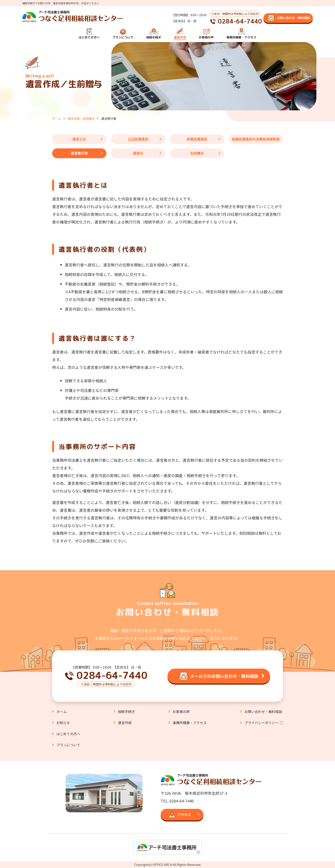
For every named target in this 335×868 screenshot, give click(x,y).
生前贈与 (197, 153)
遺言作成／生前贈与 (81, 118)
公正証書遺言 (138, 139)
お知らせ (63, 723)
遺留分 (138, 153)
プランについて (123, 37)
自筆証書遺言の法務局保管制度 (256, 139)
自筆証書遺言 (197, 139)
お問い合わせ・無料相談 (263, 712)
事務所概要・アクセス (241, 37)
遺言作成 (180, 37)
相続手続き (154, 37)
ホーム (57, 118)
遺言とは (79, 139)
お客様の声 (206, 37)
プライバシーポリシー (262, 723)
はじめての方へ (89, 37)
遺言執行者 (79, 153)
